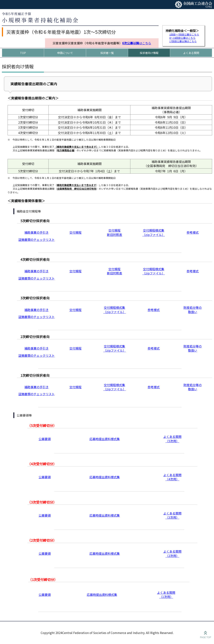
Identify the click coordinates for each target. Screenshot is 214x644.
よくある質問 (191, 53)
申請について (65, 53)
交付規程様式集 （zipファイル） (154, 232)
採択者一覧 (107, 53)
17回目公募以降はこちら (183, 41)
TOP (23, 53)
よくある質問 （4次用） (172, 477)
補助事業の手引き (37, 232)
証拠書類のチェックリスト (37, 240)
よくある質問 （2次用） (172, 553)
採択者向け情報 (149, 53)
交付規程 (75, 232)
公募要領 (45, 439)
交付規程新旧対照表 (114, 232)
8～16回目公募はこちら (182, 38)
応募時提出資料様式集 (105, 439)
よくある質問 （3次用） (172, 515)
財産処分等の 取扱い (193, 310)
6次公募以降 (131, 43)
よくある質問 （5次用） (172, 439)
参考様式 (193, 232)
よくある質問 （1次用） (166, 595)
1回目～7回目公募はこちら (184, 34)
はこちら (145, 43)
